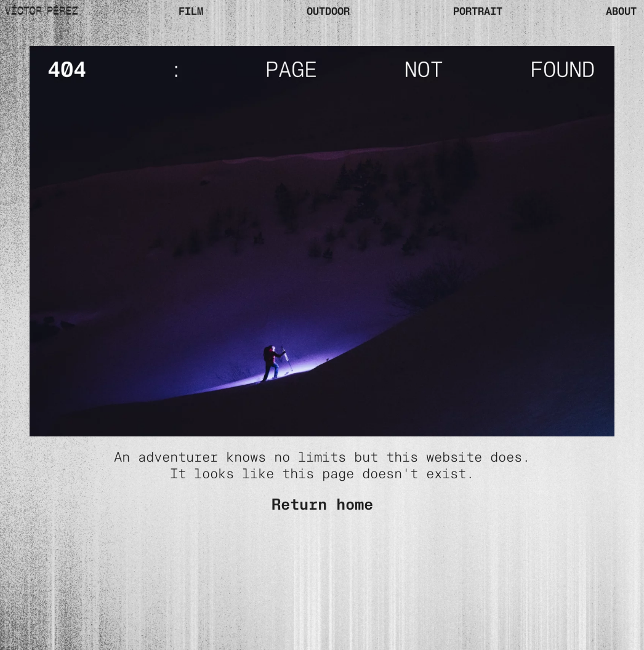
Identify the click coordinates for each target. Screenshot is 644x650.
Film (191, 11)
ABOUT (621, 11)
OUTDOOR (328, 11)
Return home (322, 504)
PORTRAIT (478, 11)
